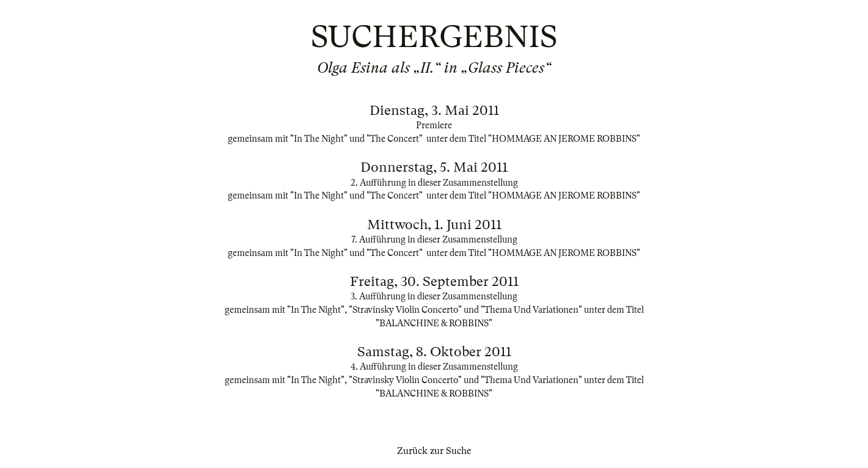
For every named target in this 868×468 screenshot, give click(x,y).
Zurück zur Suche (434, 451)
